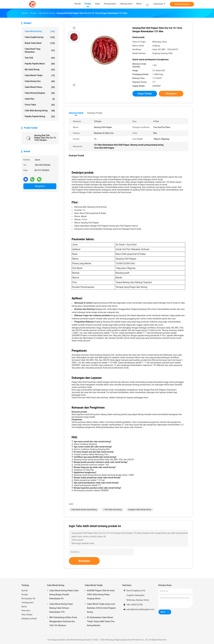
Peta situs (26, 611)
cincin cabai (40, 105)
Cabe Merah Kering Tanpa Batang (84, 510)
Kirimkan (84, 561)
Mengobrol (40, 186)
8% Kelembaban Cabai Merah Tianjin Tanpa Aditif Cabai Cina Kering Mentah (101, 621)
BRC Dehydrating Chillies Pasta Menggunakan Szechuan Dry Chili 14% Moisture (63, 621)
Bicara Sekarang (182, 4)
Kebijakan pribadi (29, 619)
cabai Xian (40, 99)
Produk (25, 595)
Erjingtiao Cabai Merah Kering (140, 510)
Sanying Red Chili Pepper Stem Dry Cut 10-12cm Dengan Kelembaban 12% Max (45, 138)
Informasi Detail (76, 113)
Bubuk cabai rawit (40, 43)
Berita (24, 607)
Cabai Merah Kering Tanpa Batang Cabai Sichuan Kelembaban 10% (61, 608)
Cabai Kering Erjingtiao (40, 93)
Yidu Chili (40, 58)
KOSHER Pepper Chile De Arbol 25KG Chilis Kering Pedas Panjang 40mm (101, 595)
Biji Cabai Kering (40, 70)
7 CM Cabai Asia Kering (112, 510)
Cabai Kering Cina (40, 81)
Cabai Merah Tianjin (40, 75)
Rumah (25, 591)
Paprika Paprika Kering (40, 117)
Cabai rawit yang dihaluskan (40, 50)
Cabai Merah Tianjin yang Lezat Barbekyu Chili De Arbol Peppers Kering (102, 608)
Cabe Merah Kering (40, 31)
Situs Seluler (27, 615)
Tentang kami (28, 603)
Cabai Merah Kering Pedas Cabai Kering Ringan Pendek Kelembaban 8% (64, 595)
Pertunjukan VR (28, 599)
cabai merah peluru (40, 87)
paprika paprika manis (40, 64)
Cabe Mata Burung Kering (40, 111)
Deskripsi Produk (95, 113)
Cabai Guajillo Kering (40, 37)
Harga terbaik (145, 94)
